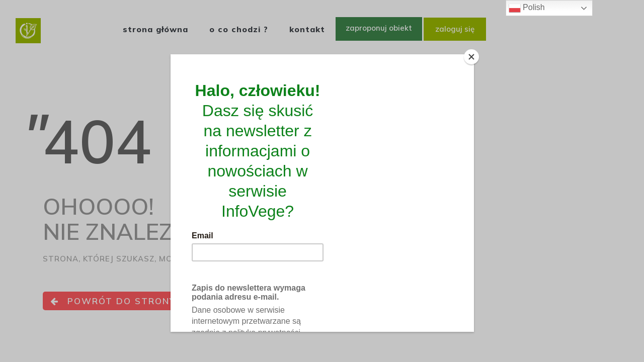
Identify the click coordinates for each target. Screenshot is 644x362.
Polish (527, 8)
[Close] (471, 57)
